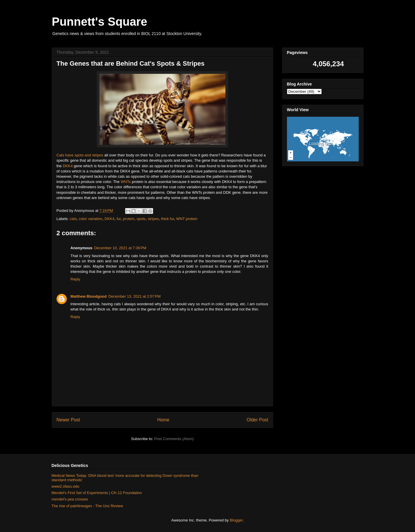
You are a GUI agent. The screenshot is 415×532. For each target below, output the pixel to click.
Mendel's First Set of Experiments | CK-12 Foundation (97, 493)
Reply (75, 279)
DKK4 (68, 166)
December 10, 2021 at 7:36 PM (120, 248)
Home (163, 420)
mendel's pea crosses (70, 499)
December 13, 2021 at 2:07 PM (135, 296)
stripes (153, 219)
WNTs (126, 182)
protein (129, 219)
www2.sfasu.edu (65, 486)
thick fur (168, 219)
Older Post (258, 420)
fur (119, 219)
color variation (91, 219)
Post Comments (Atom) (174, 439)
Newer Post (68, 420)
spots (141, 219)
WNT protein (187, 219)
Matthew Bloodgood (89, 296)
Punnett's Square (100, 22)
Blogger (236, 520)
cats (73, 219)
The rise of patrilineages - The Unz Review (87, 506)
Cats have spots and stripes (80, 155)
